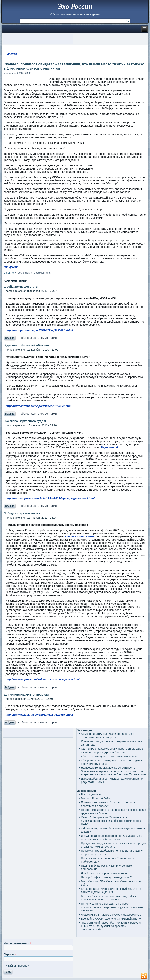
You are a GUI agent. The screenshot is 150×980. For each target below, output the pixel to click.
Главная (11, 54)
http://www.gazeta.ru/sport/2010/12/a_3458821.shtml (39, 330)
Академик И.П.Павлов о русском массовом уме (111, 915)
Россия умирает (91, 794)
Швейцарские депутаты (21, 287)
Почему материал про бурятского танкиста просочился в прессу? (108, 804)
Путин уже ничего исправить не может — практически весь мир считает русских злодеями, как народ (112, 907)
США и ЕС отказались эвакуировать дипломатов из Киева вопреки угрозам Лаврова (112, 750)
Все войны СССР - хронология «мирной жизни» (111, 919)
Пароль (10, 954)
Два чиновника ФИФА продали (26, 694)
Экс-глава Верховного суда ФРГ (27, 421)
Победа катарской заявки (22, 513)
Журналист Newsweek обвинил (26, 345)
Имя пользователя (17, 943)
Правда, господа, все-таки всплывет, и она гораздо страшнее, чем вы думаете (113, 845)
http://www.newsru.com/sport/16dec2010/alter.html (38, 406)
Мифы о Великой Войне (96, 798)
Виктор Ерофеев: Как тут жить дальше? (106, 877)
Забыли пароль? (18, 966)
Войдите (9, 273)
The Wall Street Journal (80, 536)
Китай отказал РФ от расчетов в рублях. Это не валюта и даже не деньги (111, 891)
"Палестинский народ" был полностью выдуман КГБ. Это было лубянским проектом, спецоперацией (111, 926)
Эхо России (75, 6)
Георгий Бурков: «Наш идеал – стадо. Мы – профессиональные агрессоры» (109, 898)
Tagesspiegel (109, 447)
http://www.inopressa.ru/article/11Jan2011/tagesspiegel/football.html (50, 498)
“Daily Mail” (11, 267)
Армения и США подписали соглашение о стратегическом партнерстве (108, 736)
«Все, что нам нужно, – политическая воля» (109, 756)
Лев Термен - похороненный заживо (104, 873)
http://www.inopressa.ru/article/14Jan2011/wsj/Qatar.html (43, 680)
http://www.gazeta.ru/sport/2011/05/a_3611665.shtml (39, 715)
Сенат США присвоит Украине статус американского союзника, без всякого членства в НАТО (112, 821)
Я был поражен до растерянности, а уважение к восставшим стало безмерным (112, 838)
